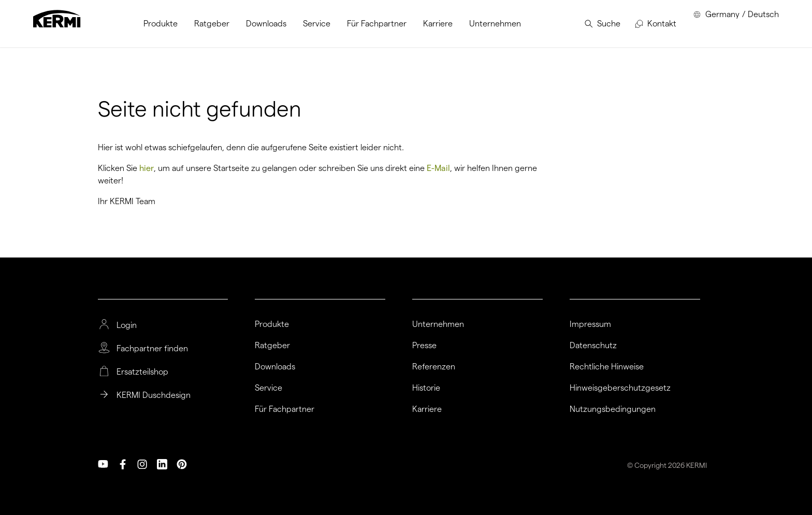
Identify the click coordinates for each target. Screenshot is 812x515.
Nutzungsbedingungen (613, 409)
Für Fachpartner (285, 409)
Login (127, 325)
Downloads (275, 367)
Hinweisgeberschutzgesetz (620, 388)
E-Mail (438, 168)
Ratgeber (272, 346)
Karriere (427, 409)
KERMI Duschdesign (154, 395)
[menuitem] (161, 24)
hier (147, 168)
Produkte (272, 324)
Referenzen (434, 367)
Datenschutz (593, 346)
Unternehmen (438, 324)
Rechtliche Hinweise (607, 367)
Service (269, 388)
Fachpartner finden (152, 349)
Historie (426, 388)
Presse (424, 346)
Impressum (590, 324)
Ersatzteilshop (142, 372)
